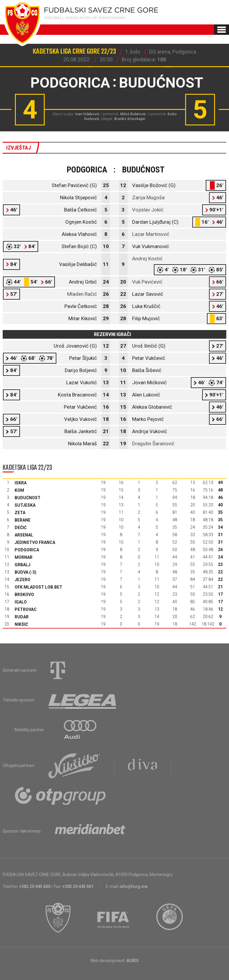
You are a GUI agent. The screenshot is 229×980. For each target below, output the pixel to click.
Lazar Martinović (151, 234)
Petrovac (26, 609)
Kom (19, 490)
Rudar (22, 617)
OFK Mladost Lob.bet (38, 587)
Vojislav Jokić (148, 210)
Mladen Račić (82, 294)
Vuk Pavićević (147, 282)
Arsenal (24, 535)
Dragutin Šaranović (153, 444)
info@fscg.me (134, 886)
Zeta (20, 513)
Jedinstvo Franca (35, 542)
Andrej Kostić (147, 259)
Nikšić (21, 624)
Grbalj (23, 565)
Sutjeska (25, 505)
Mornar (24, 557)
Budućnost (28, 498)
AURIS (133, 961)
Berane (23, 520)
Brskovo (24, 595)
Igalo (21, 602)
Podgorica (27, 550)
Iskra (21, 483)
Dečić (21, 528)
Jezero (23, 580)
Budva (21, 572)
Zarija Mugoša (148, 197)
